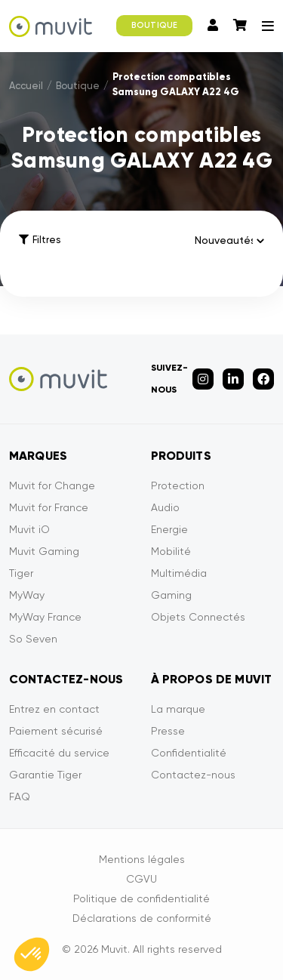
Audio (165, 507)
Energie (169, 529)
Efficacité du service (59, 753)
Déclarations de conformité (142, 918)
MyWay (27, 595)
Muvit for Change (52, 485)
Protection (178, 485)
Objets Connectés (198, 617)
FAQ (20, 797)
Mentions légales (142, 859)
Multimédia (179, 573)
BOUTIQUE (154, 25)
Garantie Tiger (45, 775)
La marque (178, 709)
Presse (168, 731)
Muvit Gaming (44, 551)
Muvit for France (49, 507)
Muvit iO (29, 529)
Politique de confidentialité (141, 898)
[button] (32, 954)
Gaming (171, 595)
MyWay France (45, 617)
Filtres (40, 240)
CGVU (141, 879)
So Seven (33, 639)
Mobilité (171, 551)
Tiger (21, 573)
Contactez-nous (193, 775)
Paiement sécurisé (56, 731)
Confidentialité (189, 753)
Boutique (78, 86)
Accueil (26, 86)
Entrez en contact (54, 709)
